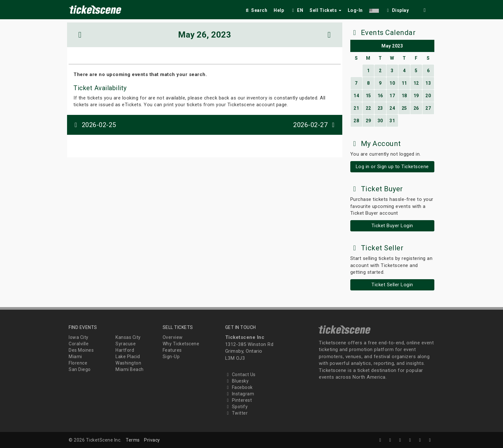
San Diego (80, 369)
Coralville (79, 344)
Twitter (237, 413)
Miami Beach (130, 369)
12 (416, 83)
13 (428, 83)
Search (256, 10)
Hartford (125, 350)
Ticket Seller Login (392, 285)
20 (428, 96)
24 (392, 108)
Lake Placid (128, 357)
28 (356, 121)
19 (416, 96)
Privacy (152, 440)
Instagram (240, 394)
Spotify (237, 407)
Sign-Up (171, 357)
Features (172, 350)
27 (428, 108)
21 (356, 108)
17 (392, 96)
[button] (374, 9)
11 (404, 83)
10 (392, 83)
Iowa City (79, 337)
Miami (75, 357)
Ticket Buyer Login (392, 226)
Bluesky (237, 381)
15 (368, 96)
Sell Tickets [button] (325, 10)
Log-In (355, 10)
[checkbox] (397, 9)
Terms (133, 440)
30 (380, 121)
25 (404, 108)
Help (279, 10)
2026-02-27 (315, 125)
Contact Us (240, 375)
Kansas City (128, 337)
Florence (78, 363)
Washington (128, 363)
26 (416, 108)
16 (380, 96)
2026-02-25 (94, 125)
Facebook (239, 387)
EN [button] (297, 10)
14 (356, 96)
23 (380, 108)
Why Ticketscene (181, 344)
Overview (173, 337)
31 (392, 121)
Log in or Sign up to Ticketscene (392, 167)
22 (368, 108)
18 (404, 96)
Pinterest (239, 400)
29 (368, 121)
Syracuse (126, 344)
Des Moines (81, 350)
